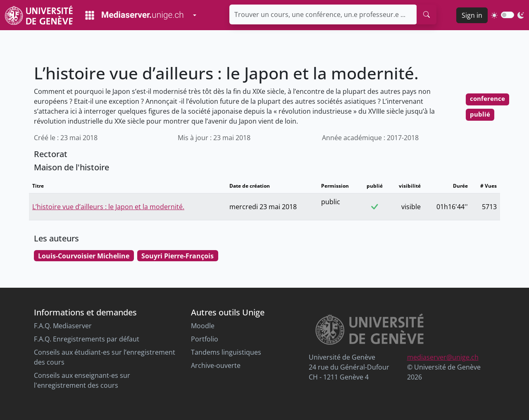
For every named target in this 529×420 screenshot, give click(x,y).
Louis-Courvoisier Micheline (84, 256)
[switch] (508, 15)
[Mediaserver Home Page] (134, 15)
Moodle (203, 326)
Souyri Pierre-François (178, 256)
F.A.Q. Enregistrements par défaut (87, 339)
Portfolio (205, 339)
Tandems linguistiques (226, 352)
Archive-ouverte (216, 365)
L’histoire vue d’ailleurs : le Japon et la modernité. (108, 207)
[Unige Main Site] (39, 15)
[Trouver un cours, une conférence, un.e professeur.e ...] (323, 14)
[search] (427, 14)
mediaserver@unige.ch (443, 357)
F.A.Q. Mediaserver (63, 326)
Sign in (472, 15)
